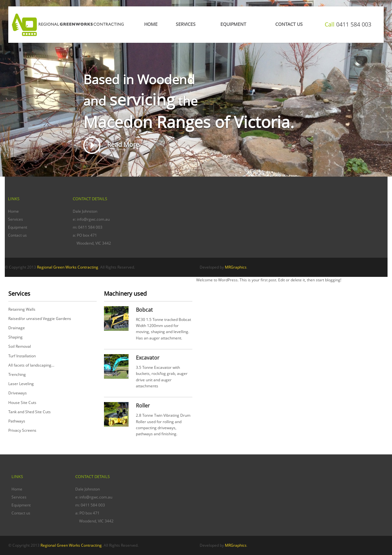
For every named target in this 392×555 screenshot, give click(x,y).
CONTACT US (289, 24)
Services (186, 24)
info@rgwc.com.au (93, 219)
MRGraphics (236, 267)
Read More (111, 144)
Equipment (18, 227)
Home (151, 24)
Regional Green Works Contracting (68, 267)
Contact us (17, 235)
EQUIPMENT (233, 24)
